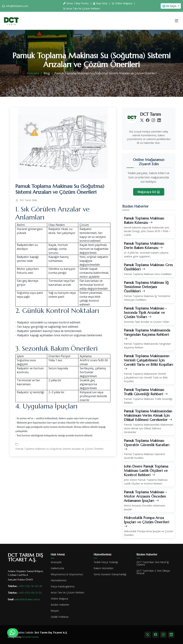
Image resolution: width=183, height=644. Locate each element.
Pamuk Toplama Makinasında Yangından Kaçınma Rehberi (147, 335)
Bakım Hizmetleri (103, 568)
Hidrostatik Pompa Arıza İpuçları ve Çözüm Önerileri (147, 522)
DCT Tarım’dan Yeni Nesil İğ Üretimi (153, 563)
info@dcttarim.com (17, 6)
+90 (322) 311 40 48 (30, 586)
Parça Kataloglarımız (63, 586)
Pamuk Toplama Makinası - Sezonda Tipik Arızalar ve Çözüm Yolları (145, 313)
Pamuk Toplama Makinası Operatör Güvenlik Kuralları (147, 445)
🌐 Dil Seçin (170, 6)
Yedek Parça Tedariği (106, 562)
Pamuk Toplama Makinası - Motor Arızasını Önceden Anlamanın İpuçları (145, 496)
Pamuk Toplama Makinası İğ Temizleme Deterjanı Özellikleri (146, 287)
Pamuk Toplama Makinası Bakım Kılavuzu (144, 220)
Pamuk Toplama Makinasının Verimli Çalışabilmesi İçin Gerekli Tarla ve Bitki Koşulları (149, 362)
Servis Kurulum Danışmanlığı (110, 574)
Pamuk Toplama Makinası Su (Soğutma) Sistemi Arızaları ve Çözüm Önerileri (59, 449)
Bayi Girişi (100, 3)
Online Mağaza (122, 3)
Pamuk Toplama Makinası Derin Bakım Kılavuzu (144, 246)
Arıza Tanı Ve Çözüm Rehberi (81, 8)
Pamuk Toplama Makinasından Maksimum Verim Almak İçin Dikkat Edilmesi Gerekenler (148, 415)
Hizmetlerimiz (59, 580)
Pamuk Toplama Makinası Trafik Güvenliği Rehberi (146, 392)
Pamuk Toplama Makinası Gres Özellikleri (148, 267)
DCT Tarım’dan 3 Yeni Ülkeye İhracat (153, 572)
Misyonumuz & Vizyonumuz (67, 574)
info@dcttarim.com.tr (28, 599)
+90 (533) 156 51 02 (30, 593)
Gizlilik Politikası (60, 617)
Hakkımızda (57, 568)
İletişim (55, 611)
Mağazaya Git (149, 192)
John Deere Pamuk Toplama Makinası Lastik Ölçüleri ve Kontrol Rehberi (146, 471)
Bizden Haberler (60, 605)
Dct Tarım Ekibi (28, 200)
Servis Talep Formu (76, 3)
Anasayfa (33, 73)
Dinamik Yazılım (30, 637)
